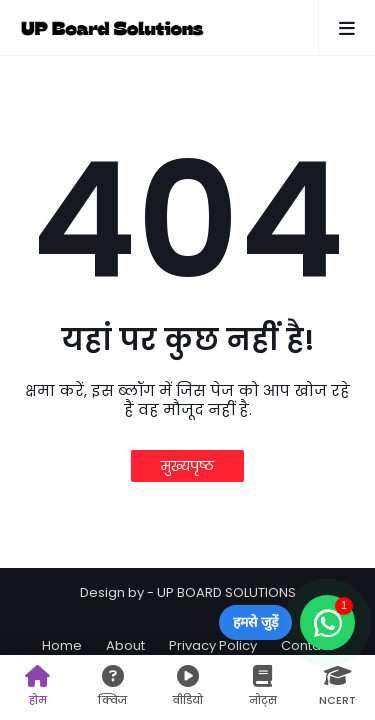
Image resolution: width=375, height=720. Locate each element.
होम (37, 686)
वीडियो (187, 686)
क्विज (112, 686)
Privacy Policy (213, 645)
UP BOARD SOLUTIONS (226, 592)
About (125, 645)
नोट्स (262, 686)
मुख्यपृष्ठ (187, 466)
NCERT (337, 686)
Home (62, 645)
